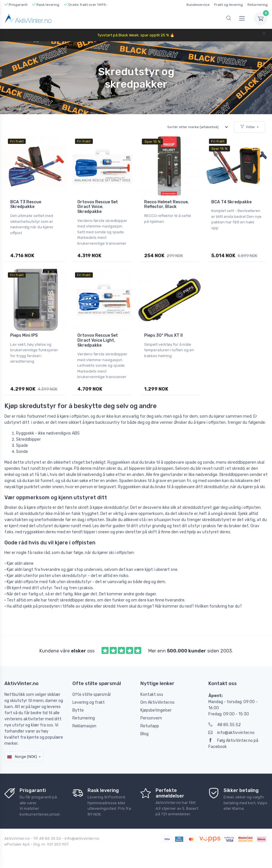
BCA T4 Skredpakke (231, 202)
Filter (248, 127)
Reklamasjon (84, 726)
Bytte (78, 710)
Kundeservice (198, 5)
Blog (144, 734)
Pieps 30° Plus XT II (163, 335)
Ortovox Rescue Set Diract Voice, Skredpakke (98, 207)
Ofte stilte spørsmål (91, 695)
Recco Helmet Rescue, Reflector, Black (166, 204)
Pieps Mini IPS (24, 335)
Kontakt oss (152, 695)
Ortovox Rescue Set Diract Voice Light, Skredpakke (98, 340)
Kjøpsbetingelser (156, 710)
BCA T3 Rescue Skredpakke (26, 204)
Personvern (151, 718)
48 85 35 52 (225, 725)
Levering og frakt (89, 702)
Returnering (258, 5)
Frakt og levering (229, 5)
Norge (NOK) (22, 757)
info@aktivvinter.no (231, 733)
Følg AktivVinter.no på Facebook (233, 744)
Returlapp (150, 726)
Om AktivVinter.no (157, 702)
